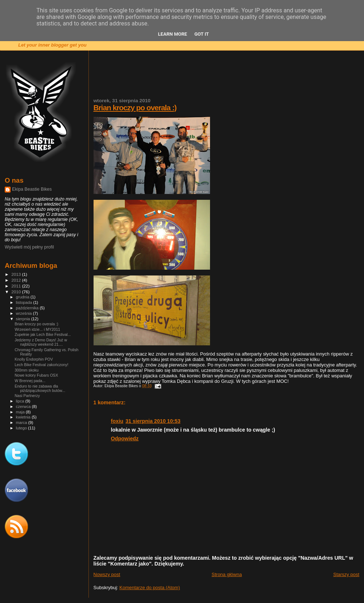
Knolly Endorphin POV (34, 359)
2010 (17, 292)
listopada (25, 302)
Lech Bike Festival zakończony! (41, 365)
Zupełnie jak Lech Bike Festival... (43, 334)
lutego (22, 428)
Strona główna (227, 574)
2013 (17, 274)
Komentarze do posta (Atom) (150, 588)
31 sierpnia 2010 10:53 (153, 421)
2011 (17, 286)
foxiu (117, 421)
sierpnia (24, 319)
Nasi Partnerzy (27, 396)
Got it (202, 34)
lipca (21, 401)
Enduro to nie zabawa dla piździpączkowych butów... (40, 388)
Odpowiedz (125, 439)
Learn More (173, 34)
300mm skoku (27, 370)
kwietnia (24, 417)
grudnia (23, 297)
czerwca (24, 406)
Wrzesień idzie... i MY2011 (37, 329)
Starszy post (346, 574)
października (28, 308)
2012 (17, 280)
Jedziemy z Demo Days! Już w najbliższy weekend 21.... (41, 342)
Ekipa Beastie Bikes (32, 189)
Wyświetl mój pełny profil (29, 247)
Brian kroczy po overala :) (135, 108)
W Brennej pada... (30, 381)
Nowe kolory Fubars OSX (36, 375)
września (25, 313)
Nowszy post (107, 574)
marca (22, 423)
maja (21, 412)
